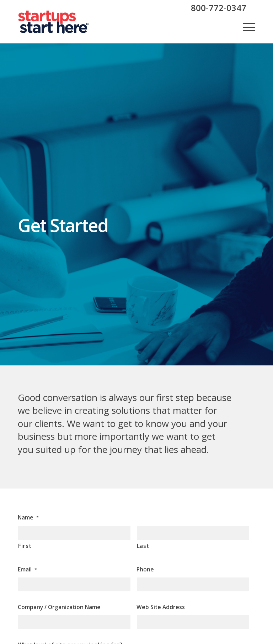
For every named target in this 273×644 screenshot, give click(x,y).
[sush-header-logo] (54, 22)
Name (28, 517)
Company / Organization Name (59, 607)
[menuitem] (245, 27)
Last (143, 546)
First (25, 546)
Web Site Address (161, 607)
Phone (145, 569)
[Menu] (245, 27)
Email (27, 569)
